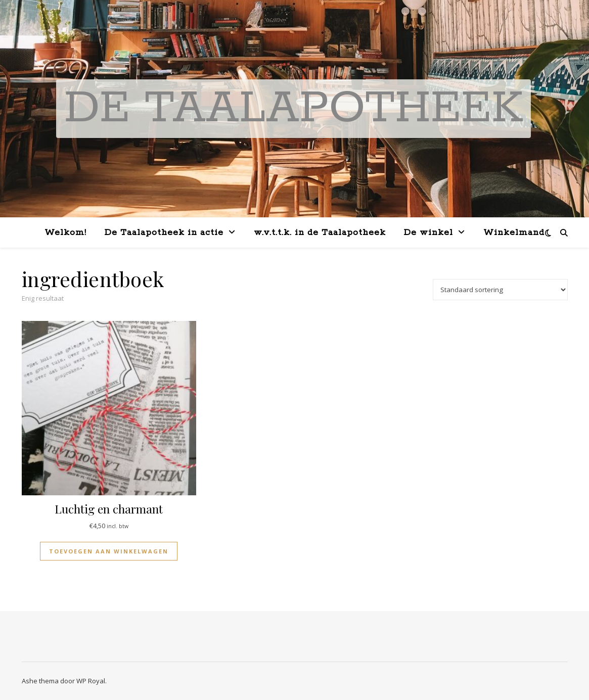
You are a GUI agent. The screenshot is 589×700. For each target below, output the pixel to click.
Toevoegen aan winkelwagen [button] (109, 551)
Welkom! (65, 232)
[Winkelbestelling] (500, 290)
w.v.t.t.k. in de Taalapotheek (320, 232)
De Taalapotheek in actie (164, 232)
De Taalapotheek (293, 109)
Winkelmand (514, 232)
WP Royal (91, 681)
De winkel (428, 232)
